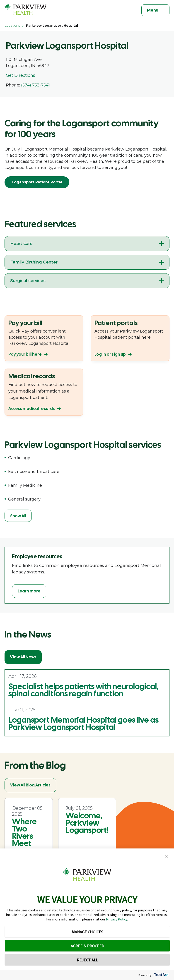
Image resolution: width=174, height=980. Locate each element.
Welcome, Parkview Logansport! (87, 823)
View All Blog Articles (30, 785)
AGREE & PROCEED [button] (87, 946)
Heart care (21, 244)
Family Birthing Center (34, 262)
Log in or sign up (110, 354)
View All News (23, 657)
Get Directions (21, 75)
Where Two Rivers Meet (24, 832)
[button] (167, 857)
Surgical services (28, 281)
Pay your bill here (25, 354)
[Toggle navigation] (155, 10)
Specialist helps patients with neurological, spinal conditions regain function (83, 690)
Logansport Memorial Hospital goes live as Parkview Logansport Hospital (83, 724)
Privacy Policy (117, 919)
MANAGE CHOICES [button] (87, 932)
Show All (18, 516)
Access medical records (32, 409)
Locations (12, 26)
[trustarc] (161, 975)
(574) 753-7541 (35, 85)
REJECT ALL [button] (87, 960)
